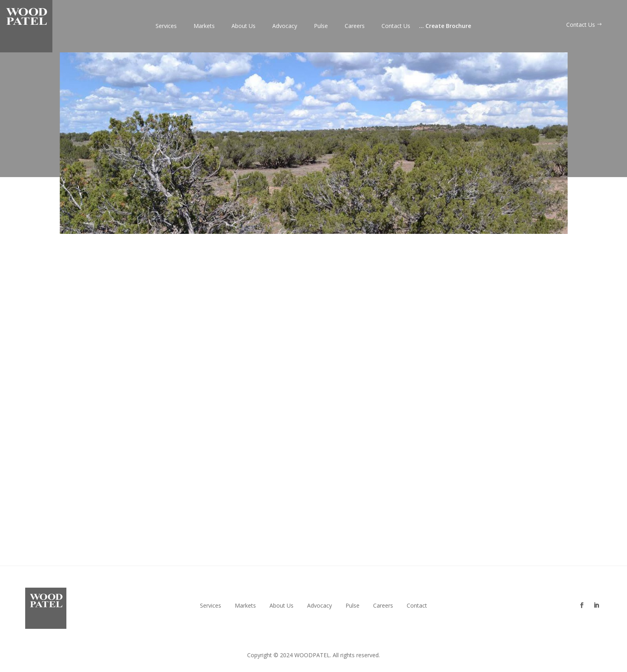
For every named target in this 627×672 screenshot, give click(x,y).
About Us (244, 26)
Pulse (321, 26)
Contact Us (396, 26)
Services (166, 26)
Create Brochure (445, 26)
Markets (204, 26)
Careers (355, 26)
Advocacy (285, 26)
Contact (417, 606)
